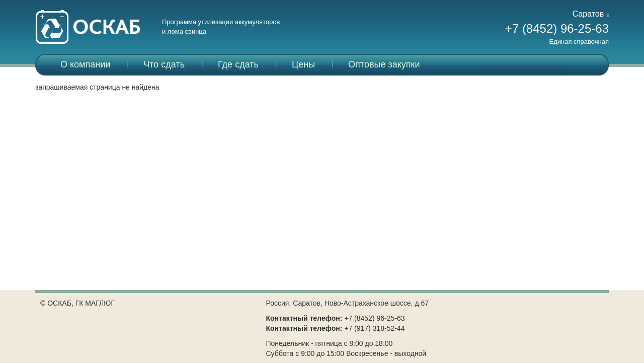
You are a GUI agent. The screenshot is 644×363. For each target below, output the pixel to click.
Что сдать (164, 64)
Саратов (591, 14)
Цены (303, 64)
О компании (85, 64)
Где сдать (238, 64)
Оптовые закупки (384, 64)
